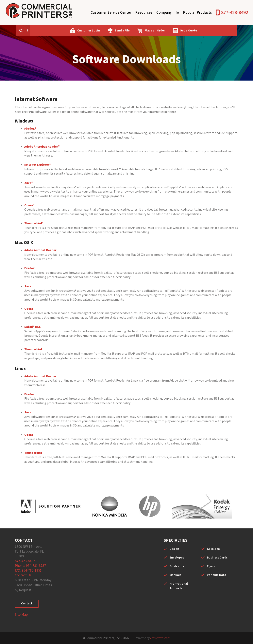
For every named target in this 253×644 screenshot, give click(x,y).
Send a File (140, 30)
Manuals (175, 575)
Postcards (177, 566)
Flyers (211, 566)
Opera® (29, 205)
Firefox (29, 268)
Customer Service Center (111, 13)
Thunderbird (33, 349)
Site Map (21, 615)
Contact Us (23, 575)
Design (174, 549)
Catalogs (213, 549)
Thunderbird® (34, 223)
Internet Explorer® (38, 165)
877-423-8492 (235, 13)
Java (28, 286)
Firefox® (30, 129)
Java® (29, 183)
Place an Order (173, 30)
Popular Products (197, 13)
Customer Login (107, 30)
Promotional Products (179, 586)
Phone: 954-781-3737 (30, 566)
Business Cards (217, 558)
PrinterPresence (160, 638)
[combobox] (47, 30)
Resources (144, 13)
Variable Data (217, 575)
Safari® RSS (33, 327)
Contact (27, 604)
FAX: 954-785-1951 (28, 570)
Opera (29, 309)
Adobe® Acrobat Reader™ (42, 147)
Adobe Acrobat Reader (40, 250)
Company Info (168, 13)
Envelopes (177, 558)
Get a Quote (206, 30)
